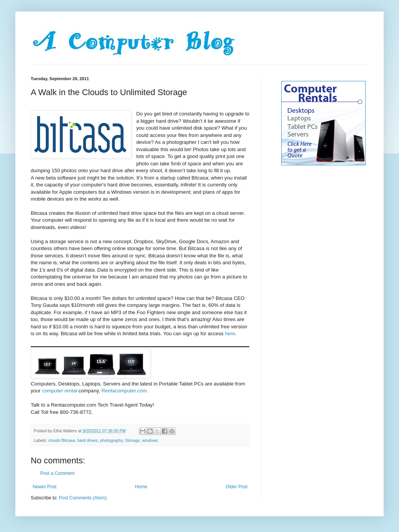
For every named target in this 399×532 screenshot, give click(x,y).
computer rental (59, 391)
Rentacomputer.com (124, 391)
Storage (132, 440)
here (230, 334)
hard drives (87, 440)
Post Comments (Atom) (83, 498)
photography (111, 440)
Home (141, 487)
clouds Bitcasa (62, 440)
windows (150, 440)
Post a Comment (57, 473)
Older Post (237, 487)
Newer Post (45, 487)
